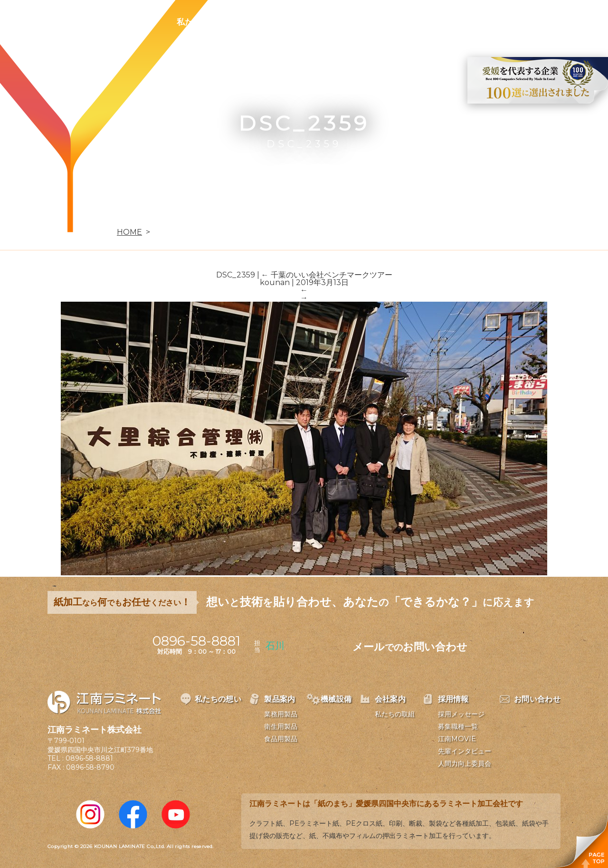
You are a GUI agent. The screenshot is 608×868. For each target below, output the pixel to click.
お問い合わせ (493, 22)
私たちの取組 (395, 714)
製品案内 (264, 22)
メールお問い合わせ (410, 647)
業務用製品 (281, 714)
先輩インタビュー (465, 751)
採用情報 (429, 22)
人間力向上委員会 (465, 763)
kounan (275, 282)
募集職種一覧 (458, 726)
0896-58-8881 (89, 758)
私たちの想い (201, 22)
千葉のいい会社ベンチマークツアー (327, 275)
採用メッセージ (461, 714)
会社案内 (374, 22)
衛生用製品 (281, 726)
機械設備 (319, 22)
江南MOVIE (457, 739)
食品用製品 (281, 739)
